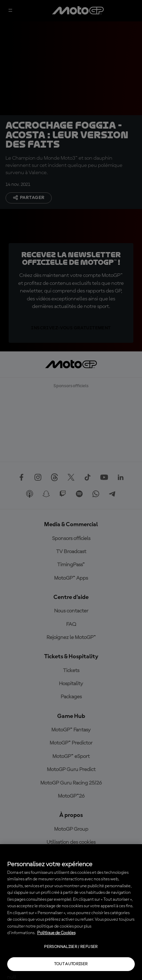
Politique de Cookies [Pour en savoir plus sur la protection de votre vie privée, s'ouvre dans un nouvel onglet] (56, 933)
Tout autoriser (71, 964)
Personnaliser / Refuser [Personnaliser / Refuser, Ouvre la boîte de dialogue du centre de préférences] (71, 947)
